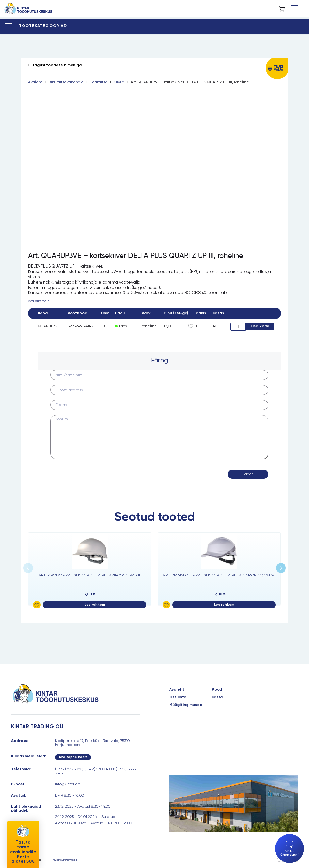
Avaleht (35, 82)
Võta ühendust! (289, 849)
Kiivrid (119, 82)
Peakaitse (99, 82)
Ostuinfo (178, 697)
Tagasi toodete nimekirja (57, 65)
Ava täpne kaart (73, 757)
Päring (159, 360)
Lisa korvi (260, 326)
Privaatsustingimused (65, 860)
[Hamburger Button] (296, 9)
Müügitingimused (186, 705)
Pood (217, 690)
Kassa (217, 697)
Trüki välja (278, 68)
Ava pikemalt (39, 301)
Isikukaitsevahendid (66, 82)
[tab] (159, 361)
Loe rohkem (95, 604)
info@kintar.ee (68, 784)
